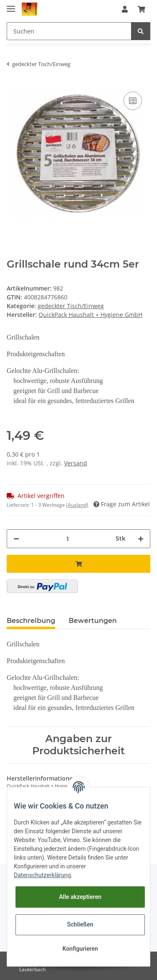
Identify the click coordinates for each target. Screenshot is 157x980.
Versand (76, 463)
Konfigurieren (80, 949)
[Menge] (67, 539)
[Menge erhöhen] (141, 539)
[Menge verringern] (16, 539)
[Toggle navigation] (11, 5)
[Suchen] (69, 31)
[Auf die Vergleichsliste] (133, 101)
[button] (125, 9)
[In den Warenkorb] (78, 564)
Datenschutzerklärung (42, 875)
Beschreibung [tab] (31, 621)
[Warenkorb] (142, 9)
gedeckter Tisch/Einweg (71, 306)
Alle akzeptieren (80, 897)
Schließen (80, 924)
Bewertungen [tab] (93, 621)
